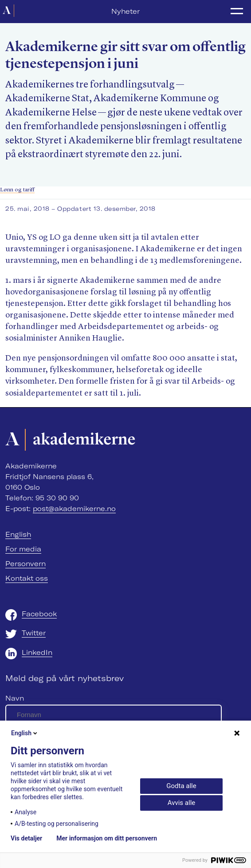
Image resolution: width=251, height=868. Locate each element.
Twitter (34, 633)
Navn (15, 698)
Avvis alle (181, 803)
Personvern (25, 564)
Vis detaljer (26, 838)
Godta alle (181, 786)
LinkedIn (37, 652)
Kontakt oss (27, 578)
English (18, 534)
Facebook (39, 614)
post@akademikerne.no (74, 509)
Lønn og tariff (17, 190)
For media (23, 549)
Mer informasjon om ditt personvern (107, 838)
